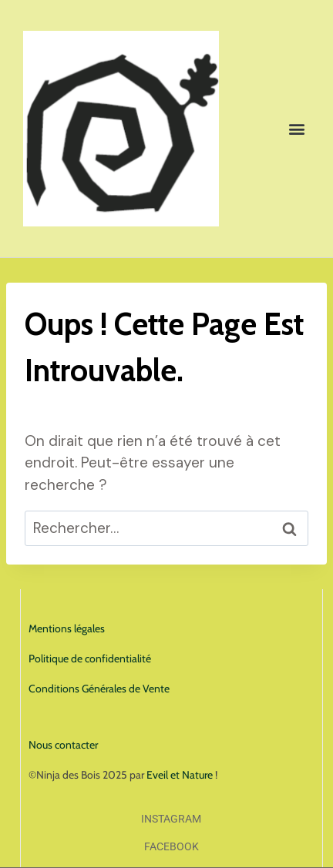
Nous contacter (63, 745)
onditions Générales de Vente (103, 689)
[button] (297, 129)
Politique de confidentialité (90, 659)
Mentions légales (67, 628)
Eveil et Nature (180, 775)
